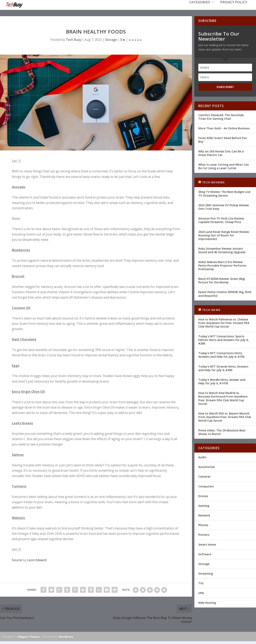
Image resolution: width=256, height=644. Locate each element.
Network (204, 515)
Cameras (204, 476)
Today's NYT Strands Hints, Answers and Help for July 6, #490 (223, 368)
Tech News (211, 309)
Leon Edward (37, 560)
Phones (203, 525)
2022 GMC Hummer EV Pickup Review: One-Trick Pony (224, 207)
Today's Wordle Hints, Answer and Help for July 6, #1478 (222, 381)
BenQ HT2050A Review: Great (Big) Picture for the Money (222, 280)
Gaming (204, 505)
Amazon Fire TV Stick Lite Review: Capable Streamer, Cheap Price (221, 220)
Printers (204, 534)
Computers (206, 486)
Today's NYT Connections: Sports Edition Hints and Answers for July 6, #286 (224, 339)
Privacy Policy (234, 8)
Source (17, 560)
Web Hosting (207, 602)
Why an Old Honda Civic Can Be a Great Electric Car (221, 153)
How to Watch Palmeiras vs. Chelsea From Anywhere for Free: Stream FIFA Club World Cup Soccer (224, 322)
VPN (201, 593)
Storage (111, 39)
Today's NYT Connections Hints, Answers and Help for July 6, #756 (221, 354)
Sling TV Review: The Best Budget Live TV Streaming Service (224, 193)
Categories (200, 8)
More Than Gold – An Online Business (224, 128)
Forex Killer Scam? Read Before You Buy (223, 139)
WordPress (66, 636)
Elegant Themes (29, 636)
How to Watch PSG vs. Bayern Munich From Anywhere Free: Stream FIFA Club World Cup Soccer (225, 417)
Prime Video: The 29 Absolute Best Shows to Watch (222, 432)
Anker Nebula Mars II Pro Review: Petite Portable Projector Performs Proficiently (222, 265)
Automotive (207, 466)
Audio (202, 457)
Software (205, 554)
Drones (203, 496)
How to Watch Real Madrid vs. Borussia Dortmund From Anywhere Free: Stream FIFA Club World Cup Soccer (223, 398)
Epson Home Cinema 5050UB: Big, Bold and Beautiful (225, 293)
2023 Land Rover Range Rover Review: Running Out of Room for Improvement (224, 235)
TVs (201, 583)
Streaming (206, 573)
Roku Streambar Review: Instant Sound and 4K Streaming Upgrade (222, 250)
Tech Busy (73, 39)
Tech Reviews (213, 182)
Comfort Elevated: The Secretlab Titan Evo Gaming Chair (221, 116)
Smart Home (207, 544)
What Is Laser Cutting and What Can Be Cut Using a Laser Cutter (224, 166)
